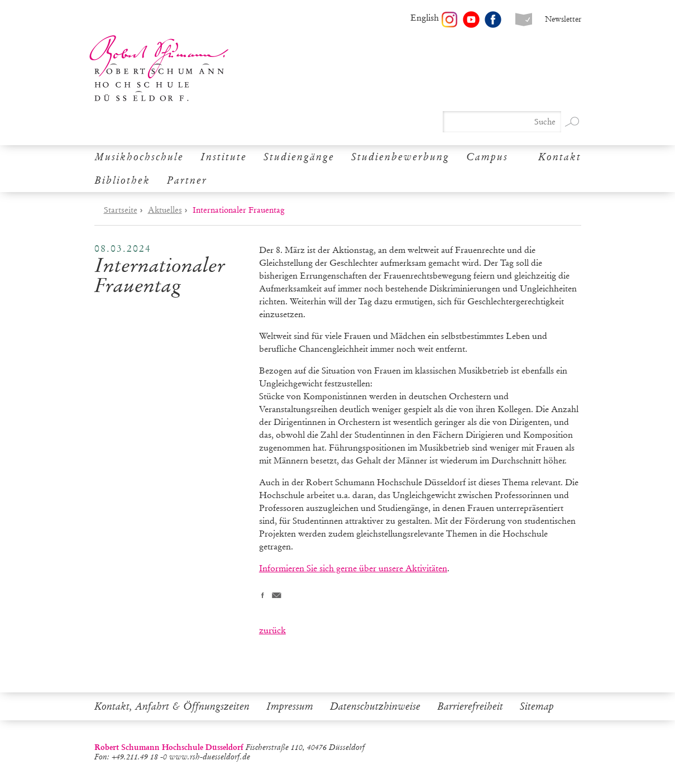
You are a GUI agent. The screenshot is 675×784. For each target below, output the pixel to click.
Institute (224, 157)
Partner (187, 180)
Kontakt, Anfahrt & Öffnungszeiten (172, 706)
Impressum (290, 706)
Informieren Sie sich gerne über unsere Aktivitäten (353, 568)
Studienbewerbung (400, 157)
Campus (487, 157)
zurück (272, 630)
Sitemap (537, 706)
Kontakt (560, 157)
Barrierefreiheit (470, 706)
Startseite (121, 210)
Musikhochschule (139, 157)
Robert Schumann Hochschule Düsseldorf (159, 68)
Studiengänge (299, 157)
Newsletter (563, 19)
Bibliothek (122, 180)
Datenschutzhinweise (375, 706)
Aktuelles (165, 210)
